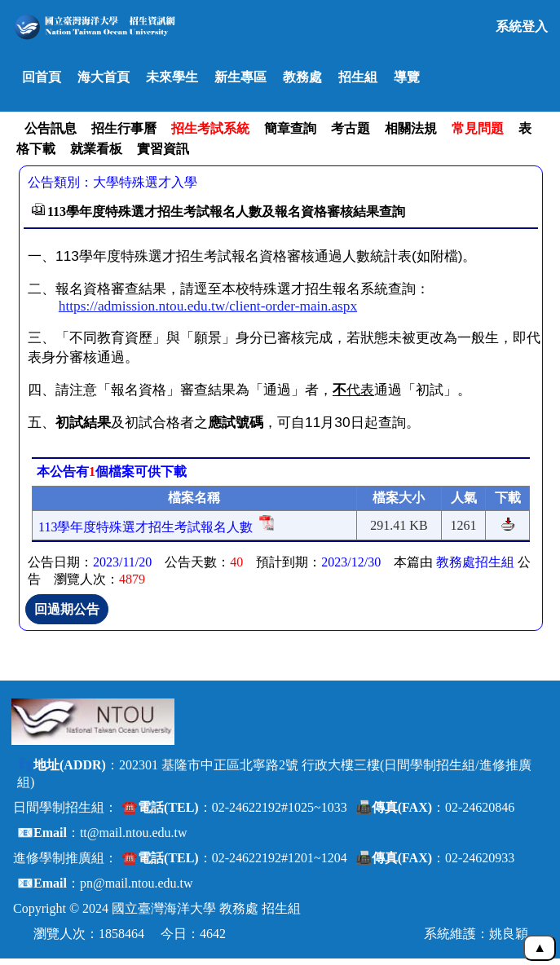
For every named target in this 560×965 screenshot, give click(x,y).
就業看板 (96, 149)
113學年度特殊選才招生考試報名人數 (146, 527)
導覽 (407, 77)
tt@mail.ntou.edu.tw (134, 833)
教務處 (302, 77)
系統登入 (522, 26)
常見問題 (478, 128)
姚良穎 (509, 934)
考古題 (351, 128)
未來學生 (172, 77)
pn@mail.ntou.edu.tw (137, 883)
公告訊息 (51, 128)
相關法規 (411, 128)
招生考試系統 (210, 128)
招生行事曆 (124, 128)
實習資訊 (163, 149)
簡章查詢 (290, 128)
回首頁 (42, 77)
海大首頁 (104, 77)
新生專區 (240, 77)
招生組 (358, 77)
